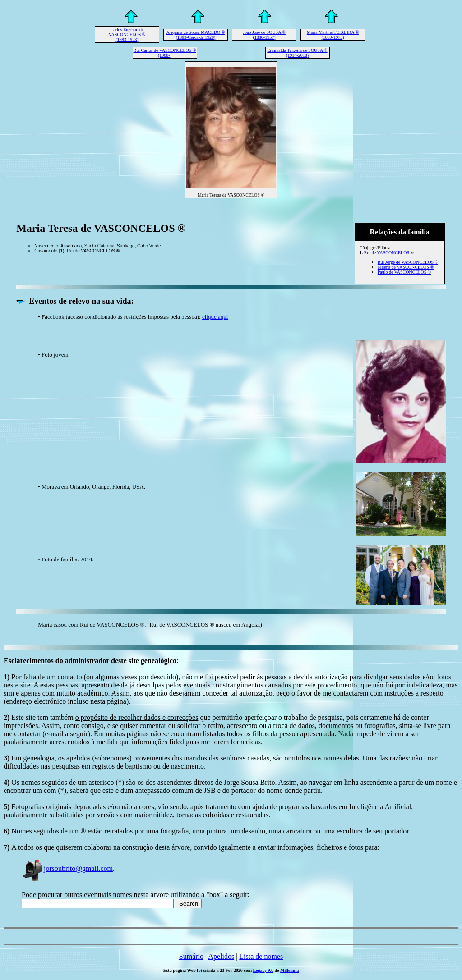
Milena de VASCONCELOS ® (406, 267)
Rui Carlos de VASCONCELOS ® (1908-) (165, 53)
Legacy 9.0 (263, 970)
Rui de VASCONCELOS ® (389, 253)
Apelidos (221, 956)
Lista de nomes (261, 956)
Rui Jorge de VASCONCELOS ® (408, 262)
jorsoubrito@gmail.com (67, 868)
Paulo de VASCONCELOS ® (404, 272)
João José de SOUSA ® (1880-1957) (264, 35)
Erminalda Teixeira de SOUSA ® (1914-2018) (297, 53)
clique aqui (215, 317)
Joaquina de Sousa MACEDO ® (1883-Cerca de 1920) (196, 35)
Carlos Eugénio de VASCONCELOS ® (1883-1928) (127, 34)
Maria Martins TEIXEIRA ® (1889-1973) (333, 35)
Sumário (191, 956)
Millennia (289, 970)
